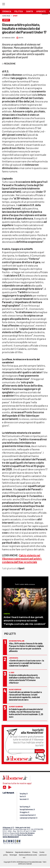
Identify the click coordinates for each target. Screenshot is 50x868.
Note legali (13, 855)
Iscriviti (40, 751)
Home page (6, 16)
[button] (45, 17)
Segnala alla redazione (23, 852)
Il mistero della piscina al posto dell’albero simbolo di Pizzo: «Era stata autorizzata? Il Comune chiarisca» (24, 679)
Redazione (9, 852)
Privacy (35, 852)
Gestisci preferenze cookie (28, 855)
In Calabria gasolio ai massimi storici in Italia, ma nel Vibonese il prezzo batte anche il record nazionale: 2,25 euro (26, 713)
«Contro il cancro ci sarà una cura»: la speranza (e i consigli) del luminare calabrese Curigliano (26, 663)
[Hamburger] (4, 5)
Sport (15, 16)
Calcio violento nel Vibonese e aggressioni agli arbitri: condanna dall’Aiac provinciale (22, 559)
